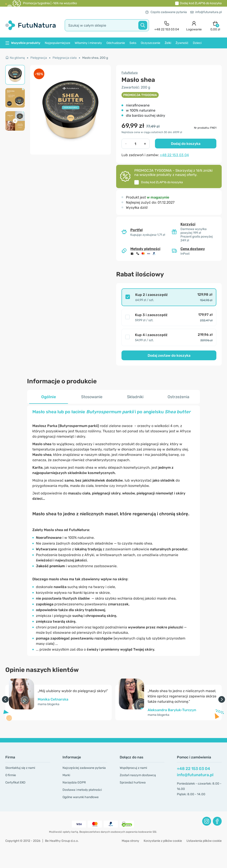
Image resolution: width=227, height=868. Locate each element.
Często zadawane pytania (166, 12)
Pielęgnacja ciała (65, 58)
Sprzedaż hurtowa (133, 782)
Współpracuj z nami (133, 768)
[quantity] (135, 144)
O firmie (11, 775)
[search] (107, 25)
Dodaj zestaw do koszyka (169, 355)
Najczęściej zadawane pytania (84, 768)
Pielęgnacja (39, 58)
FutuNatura (130, 73)
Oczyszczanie (151, 43)
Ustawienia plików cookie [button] (204, 841)
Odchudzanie (116, 43)
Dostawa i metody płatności (82, 790)
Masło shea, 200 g (95, 58)
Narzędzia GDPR (74, 782)
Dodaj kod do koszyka (201, 3)
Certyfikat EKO (15, 782)
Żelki (168, 43)
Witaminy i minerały (88, 43)
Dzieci (197, 43)
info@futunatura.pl (206, 12)
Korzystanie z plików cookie (163, 841)
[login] (194, 25)
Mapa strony (130, 841)
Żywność (182, 43)
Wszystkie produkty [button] (23, 43)
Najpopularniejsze (58, 43)
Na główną (15, 58)
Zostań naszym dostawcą (138, 775)
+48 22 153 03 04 (174, 155)
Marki (66, 775)
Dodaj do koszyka (186, 144)
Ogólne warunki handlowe (81, 797)
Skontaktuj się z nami (20, 768)
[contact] (167, 25)
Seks (133, 43)
